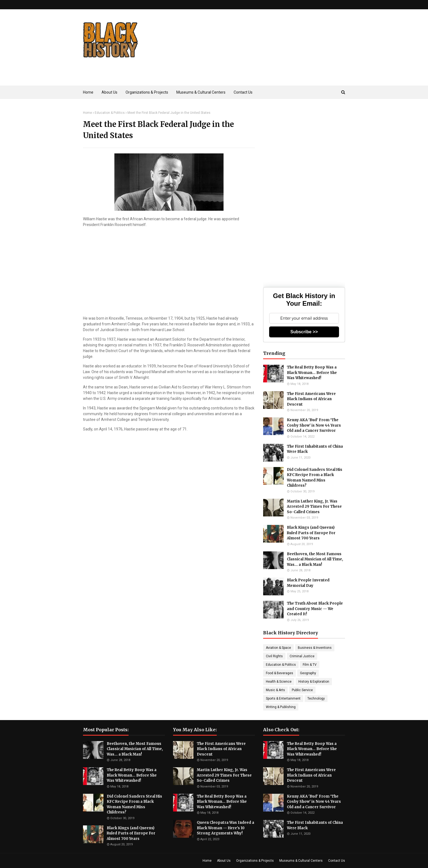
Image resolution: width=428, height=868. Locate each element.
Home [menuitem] (88, 92)
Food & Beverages (280, 673)
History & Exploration (314, 682)
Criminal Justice (302, 656)
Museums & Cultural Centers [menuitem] (201, 92)
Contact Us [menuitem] (243, 92)
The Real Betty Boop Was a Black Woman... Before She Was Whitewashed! (312, 373)
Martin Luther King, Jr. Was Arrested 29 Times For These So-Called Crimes (314, 507)
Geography (308, 673)
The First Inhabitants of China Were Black (315, 449)
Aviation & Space (278, 648)
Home (87, 113)
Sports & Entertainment (283, 698)
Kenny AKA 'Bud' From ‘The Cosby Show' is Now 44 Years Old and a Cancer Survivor (314, 425)
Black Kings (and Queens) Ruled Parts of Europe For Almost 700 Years (311, 533)
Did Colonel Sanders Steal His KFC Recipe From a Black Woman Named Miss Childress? (315, 478)
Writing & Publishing (281, 707)
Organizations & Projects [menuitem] (147, 92)
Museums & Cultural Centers (301, 861)
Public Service (302, 690)
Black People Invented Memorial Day (308, 583)
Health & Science (279, 682)
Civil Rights (274, 656)
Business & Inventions (315, 648)
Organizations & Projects (255, 861)
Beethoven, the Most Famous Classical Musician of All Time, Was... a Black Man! (315, 559)
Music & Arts (275, 690)
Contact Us (337, 861)
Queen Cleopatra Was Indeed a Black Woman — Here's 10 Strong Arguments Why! (225, 828)
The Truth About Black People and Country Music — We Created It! (315, 609)
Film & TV (310, 665)
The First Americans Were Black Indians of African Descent (311, 399)
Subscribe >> (304, 332)
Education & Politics (110, 113)
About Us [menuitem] (109, 92)
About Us (224, 861)
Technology (316, 698)
